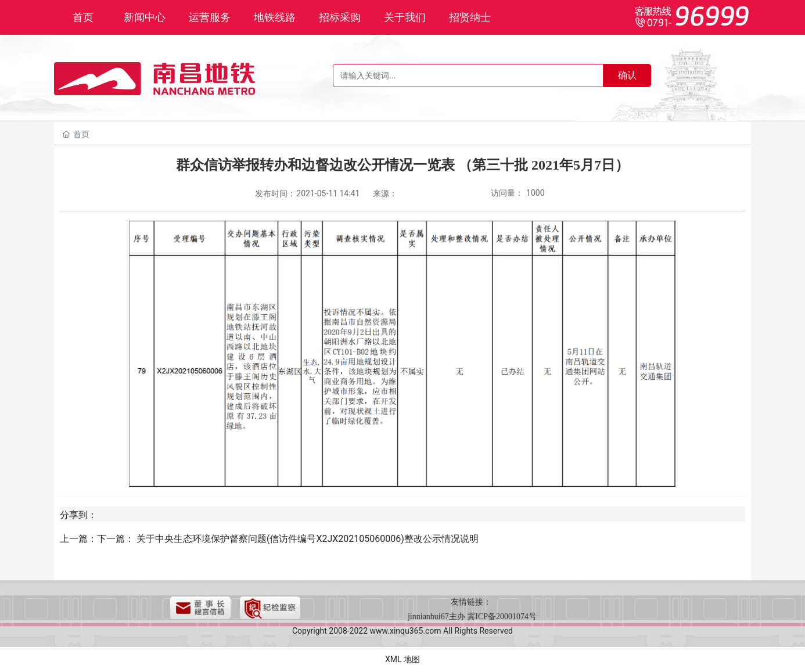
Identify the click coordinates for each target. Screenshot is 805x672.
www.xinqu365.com (406, 631)
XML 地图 (402, 659)
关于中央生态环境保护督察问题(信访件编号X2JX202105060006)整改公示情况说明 (308, 539)
